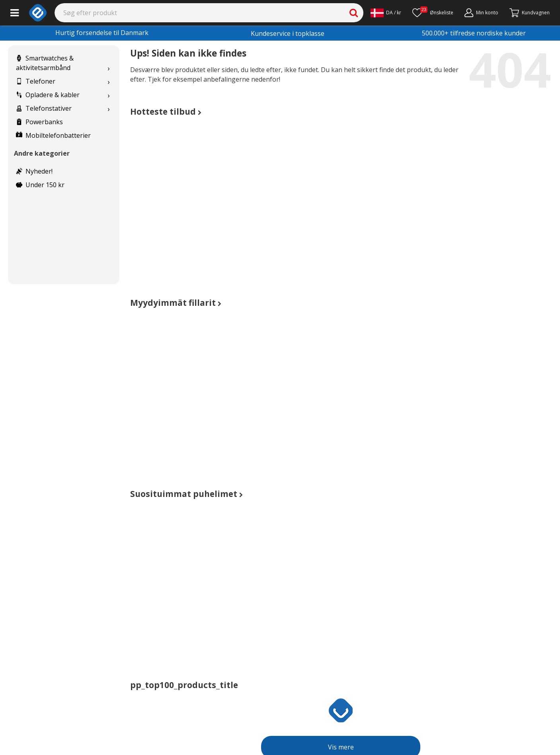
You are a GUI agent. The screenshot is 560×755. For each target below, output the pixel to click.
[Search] (209, 13)
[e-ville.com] (38, 13)
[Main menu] (15, 13)
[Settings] (386, 13)
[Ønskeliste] (433, 13)
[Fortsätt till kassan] (530, 13)
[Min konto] (481, 13)
